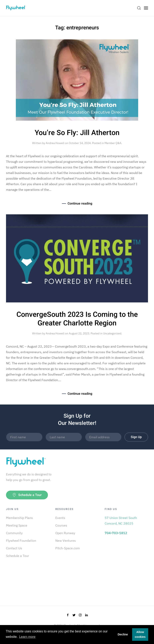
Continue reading (80, 204)
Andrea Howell (55, 143)
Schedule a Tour (27, 495)
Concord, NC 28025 (119, 523)
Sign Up (136, 437)
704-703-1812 (116, 533)
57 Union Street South (121, 518)
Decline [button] (123, 634)
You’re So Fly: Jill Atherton (77, 133)
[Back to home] (16, 8)
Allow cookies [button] (140, 634)
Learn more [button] (27, 637)
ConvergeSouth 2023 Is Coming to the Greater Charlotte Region (77, 319)
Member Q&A (113, 143)
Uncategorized (112, 333)
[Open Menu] (146, 8)
